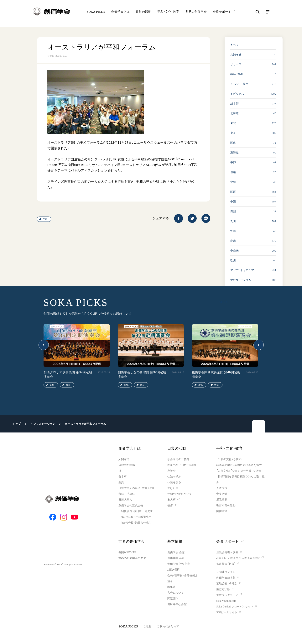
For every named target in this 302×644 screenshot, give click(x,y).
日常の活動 (143, 14)
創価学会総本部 (226, 578)
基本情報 (175, 541)
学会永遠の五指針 (178, 459)
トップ (17, 424)
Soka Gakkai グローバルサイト (235, 607)
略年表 (172, 587)
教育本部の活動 (226, 505)
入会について (176, 593)
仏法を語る (174, 482)
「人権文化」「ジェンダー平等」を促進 (239, 471)
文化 (52, 385)
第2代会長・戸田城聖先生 (136, 517)
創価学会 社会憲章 (179, 564)
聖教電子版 (223, 589)
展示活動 (222, 500)
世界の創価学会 (196, 14)
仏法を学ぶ (174, 477)
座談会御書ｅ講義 (227, 552)
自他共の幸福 (127, 465)
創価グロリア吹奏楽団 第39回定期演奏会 (68, 374)
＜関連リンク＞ (226, 572)
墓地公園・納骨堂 (227, 584)
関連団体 (173, 599)
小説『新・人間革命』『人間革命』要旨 (238, 558)
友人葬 (172, 500)
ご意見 (147, 626)
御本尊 (123, 477)
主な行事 (173, 488)
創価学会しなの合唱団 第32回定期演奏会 (142, 374)
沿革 (170, 581)
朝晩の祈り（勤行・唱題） (182, 465)
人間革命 (124, 459)
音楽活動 (222, 494)
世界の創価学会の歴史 (132, 558)
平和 (45, 219)
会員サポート (230, 541)
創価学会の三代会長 (131, 505)
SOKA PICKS (96, 14)
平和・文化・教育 (168, 14)
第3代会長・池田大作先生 (136, 523)
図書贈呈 (222, 511)
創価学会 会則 (176, 558)
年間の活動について (180, 494)
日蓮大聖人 (125, 500)
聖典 (121, 482)
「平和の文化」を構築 (229, 459)
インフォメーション (43, 424)
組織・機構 (174, 570)
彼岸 (170, 505)
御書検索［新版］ (226, 564)
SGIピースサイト (227, 612)
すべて (234, 45)
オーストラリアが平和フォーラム (85, 424)
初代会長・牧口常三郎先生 (137, 511)
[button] (44, 345)
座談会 (172, 471)
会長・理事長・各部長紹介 (182, 575)
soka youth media (226, 601)
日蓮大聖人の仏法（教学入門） (136, 488)
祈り (121, 471)
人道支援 (222, 488)
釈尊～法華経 (127, 494)
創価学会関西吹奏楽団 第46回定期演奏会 (216, 374)
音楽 (68, 385)
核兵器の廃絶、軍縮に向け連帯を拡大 (239, 465)
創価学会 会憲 (176, 552)
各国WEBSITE (127, 552)
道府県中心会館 (177, 604)
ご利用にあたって (168, 626)
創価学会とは (120, 14)
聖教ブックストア (227, 595)
